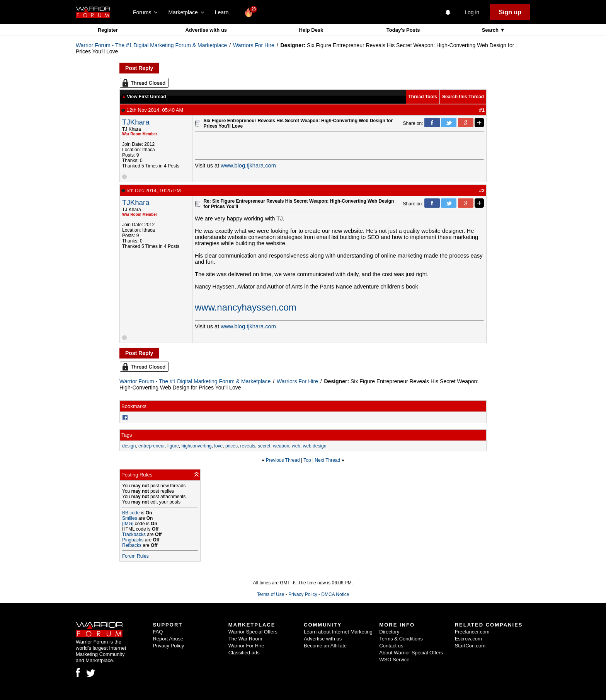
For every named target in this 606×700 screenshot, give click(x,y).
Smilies (130, 518)
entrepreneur (151, 446)
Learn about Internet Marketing (338, 632)
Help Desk (311, 30)
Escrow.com (468, 639)
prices (232, 446)
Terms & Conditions (401, 639)
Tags (127, 435)
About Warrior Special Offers (411, 653)
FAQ (158, 632)
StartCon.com (470, 646)
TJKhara (136, 122)
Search (491, 30)
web (296, 446)
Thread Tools (423, 97)
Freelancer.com (472, 632)
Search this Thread (463, 97)
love (218, 446)
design (129, 446)
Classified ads (244, 653)
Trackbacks (134, 534)
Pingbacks (133, 540)
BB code (131, 513)
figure (173, 446)
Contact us (391, 646)
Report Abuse (168, 639)
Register (108, 30)
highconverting (196, 446)
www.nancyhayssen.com (246, 307)
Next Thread (327, 460)
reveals (248, 446)
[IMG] (128, 524)
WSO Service (394, 660)
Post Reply (139, 68)
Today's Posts (403, 30)
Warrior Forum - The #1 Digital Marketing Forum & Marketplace (151, 45)
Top (307, 460)
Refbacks (132, 545)
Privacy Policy (303, 594)
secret (264, 446)
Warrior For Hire (246, 646)
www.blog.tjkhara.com (248, 166)
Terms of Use (271, 594)
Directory (389, 632)
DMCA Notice (335, 594)
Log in (472, 12)
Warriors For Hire (254, 45)
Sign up (510, 12)
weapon (281, 446)
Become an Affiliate (325, 646)
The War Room (245, 639)
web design (315, 446)
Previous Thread (283, 460)
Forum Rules (135, 556)
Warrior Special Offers (253, 632)
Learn (224, 12)
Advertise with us (206, 30)
